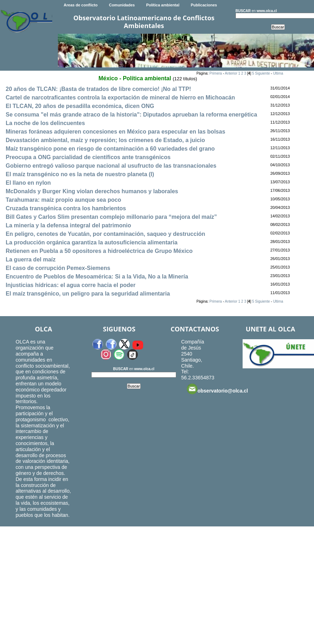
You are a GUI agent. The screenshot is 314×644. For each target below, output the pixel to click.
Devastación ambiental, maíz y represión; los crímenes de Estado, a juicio (105, 140)
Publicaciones (204, 5)
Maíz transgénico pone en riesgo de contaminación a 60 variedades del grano (110, 149)
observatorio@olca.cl (217, 389)
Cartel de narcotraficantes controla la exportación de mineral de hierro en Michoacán (120, 98)
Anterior (231, 73)
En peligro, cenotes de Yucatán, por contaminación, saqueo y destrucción (105, 234)
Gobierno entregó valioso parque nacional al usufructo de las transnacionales (111, 166)
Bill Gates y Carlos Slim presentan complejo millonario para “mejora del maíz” (111, 217)
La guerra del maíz (31, 259)
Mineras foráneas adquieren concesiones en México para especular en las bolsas (115, 132)
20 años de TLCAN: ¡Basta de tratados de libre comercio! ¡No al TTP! (98, 89)
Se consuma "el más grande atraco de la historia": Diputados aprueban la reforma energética (131, 115)
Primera (216, 73)
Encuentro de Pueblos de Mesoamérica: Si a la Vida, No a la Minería (97, 277)
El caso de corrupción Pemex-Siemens (58, 268)
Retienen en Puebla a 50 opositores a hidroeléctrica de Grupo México (99, 251)
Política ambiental (163, 5)
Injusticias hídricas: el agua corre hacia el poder (71, 285)
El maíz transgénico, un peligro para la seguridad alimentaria (88, 294)
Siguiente (262, 73)
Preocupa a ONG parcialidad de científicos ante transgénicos (88, 157)
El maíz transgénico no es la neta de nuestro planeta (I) (80, 174)
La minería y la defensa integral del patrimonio (68, 225)
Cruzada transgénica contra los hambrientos (66, 208)
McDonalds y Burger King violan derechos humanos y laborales (92, 191)
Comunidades (122, 5)
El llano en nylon (28, 183)
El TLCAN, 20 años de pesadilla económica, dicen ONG (80, 106)
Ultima (278, 73)
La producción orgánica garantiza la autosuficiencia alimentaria (92, 242)
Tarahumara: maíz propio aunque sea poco (63, 200)
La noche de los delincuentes (45, 123)
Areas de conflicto (80, 5)
